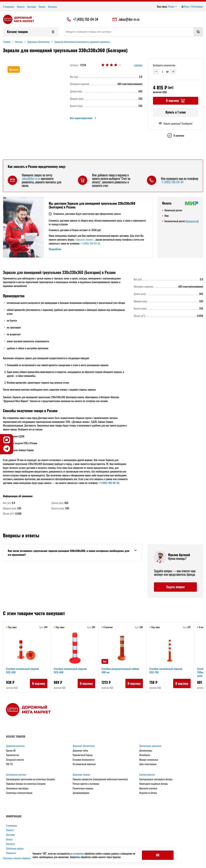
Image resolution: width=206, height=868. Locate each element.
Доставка (32, 7)
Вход (185, 7)
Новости (21, 7)
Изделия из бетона (148, 793)
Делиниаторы (146, 751)
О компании (9, 7)
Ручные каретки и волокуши (86, 784)
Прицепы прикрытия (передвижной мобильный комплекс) (100, 779)
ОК (158, 855)
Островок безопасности (84, 760)
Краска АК (11, 751)
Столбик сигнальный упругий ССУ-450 (23, 670)
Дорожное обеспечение (84, 746)
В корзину (39, 683)
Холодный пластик (15, 760)
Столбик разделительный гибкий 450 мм (120, 670)
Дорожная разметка (15, 746)
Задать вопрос (175, 587)
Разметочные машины (83, 788)
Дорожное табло (80, 751)
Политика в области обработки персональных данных (28, 858)
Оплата (42, 7)
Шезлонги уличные (148, 788)
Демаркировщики (81, 793)
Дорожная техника (81, 775)
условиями (79, 853)
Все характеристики (83, 118)
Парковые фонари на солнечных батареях (26, 784)
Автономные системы (16, 775)
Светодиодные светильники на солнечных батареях (31, 779)
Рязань (172, 7)
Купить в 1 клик (176, 112)
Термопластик (13, 755)
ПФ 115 (9, 764)
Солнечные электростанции (19, 793)
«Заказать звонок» (84, 239)
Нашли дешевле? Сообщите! (176, 123)
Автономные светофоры (17, 788)
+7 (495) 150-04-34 (86, 19)
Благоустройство (147, 775)
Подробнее (55, 249)
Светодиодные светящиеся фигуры (156, 779)
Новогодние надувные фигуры (154, 784)
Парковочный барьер (83, 755)
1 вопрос (138, 65)
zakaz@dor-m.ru (126, 19)
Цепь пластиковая (148, 764)
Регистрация (197, 7)
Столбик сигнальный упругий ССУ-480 (70, 670)
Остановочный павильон (84, 764)
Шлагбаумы (145, 755)
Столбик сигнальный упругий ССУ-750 (166, 670)
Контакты (52, 7)
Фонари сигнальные (149, 760)
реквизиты (192, 221)
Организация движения (150, 746)
